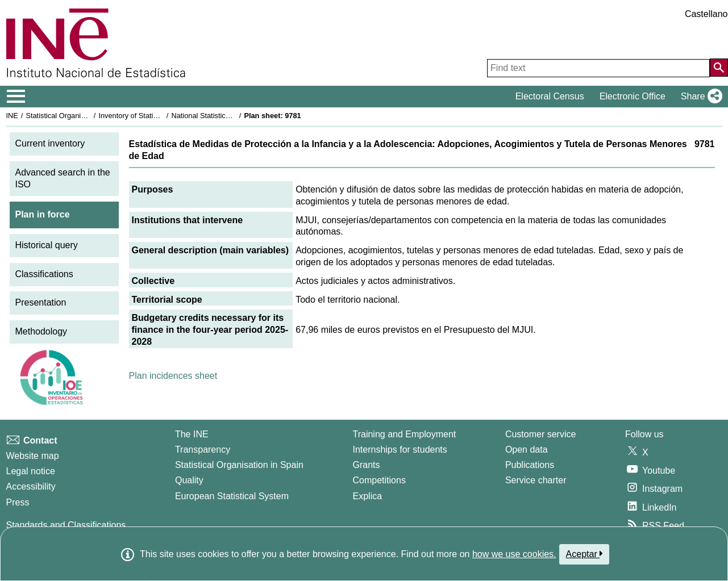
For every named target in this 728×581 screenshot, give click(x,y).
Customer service (540, 434)
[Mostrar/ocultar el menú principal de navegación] (16, 97)
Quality (189, 480)
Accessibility (31, 486)
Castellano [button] (706, 14)
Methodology (41, 331)
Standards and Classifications (66, 525)
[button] (699, 97)
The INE (192, 434)
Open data (527, 450)
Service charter (536, 480)
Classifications (44, 274)
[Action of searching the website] (719, 68)
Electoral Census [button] (550, 96)
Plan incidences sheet (173, 376)
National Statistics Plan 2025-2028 (227, 116)
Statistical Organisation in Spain (77, 116)
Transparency (203, 450)
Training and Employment (405, 434)
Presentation (41, 302)
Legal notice (31, 471)
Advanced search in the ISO (63, 178)
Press (18, 502)
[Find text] (598, 68)
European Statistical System (232, 496)
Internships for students (400, 450)
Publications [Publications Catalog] (530, 465)
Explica (368, 496)
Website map (33, 456)
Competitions (379, 480)
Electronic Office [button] (633, 96)
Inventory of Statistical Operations (153, 116)
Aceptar (585, 554)
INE (12, 116)
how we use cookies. (514, 554)
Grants (367, 465)
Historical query (47, 245)
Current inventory (50, 143)
